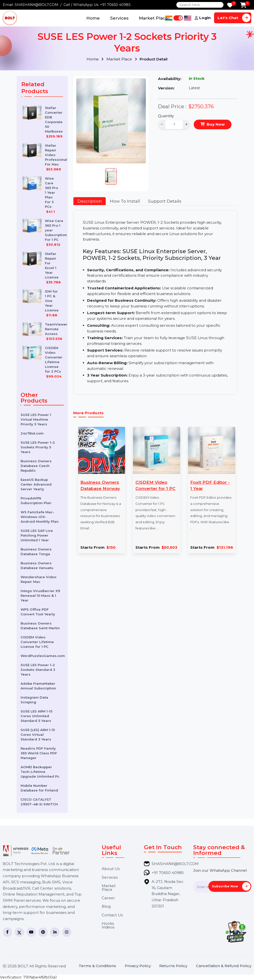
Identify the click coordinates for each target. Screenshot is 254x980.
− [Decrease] (162, 124)
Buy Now (216, 124)
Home (93, 18)
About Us (111, 869)
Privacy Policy (138, 966)
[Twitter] (19, 932)
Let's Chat (234, 18)
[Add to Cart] (243, 6)
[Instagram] (67, 932)
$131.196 (225, 547)
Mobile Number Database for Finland (39, 788)
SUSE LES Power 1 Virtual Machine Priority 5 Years (36, 419)
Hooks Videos (108, 925)
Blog (106, 906)
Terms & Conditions (97, 966)
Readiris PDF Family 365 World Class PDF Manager (39, 753)
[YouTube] (31, 932)
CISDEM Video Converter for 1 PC (155, 485)
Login (205, 18)
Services (119, 18)
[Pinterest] (43, 932)
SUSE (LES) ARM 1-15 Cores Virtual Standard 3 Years (38, 735)
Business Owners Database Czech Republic (36, 466)
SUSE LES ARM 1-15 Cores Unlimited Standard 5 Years (36, 716)
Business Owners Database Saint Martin (40, 626)
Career (108, 898)
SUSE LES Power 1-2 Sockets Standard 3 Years (38, 670)
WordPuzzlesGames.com (42, 656)
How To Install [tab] (125, 201)
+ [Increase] (186, 124)
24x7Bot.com (32, 433)
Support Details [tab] (165, 201)
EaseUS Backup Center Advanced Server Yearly (36, 484)
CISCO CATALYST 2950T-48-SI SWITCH (39, 802)
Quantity (166, 116)
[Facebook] (7, 932)
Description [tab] (90, 201)
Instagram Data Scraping (34, 700)
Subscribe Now (231, 886)
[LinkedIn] (55, 932)
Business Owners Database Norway (100, 485)
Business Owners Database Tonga (36, 552)
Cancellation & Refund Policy (224, 966)
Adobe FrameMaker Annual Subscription (38, 686)
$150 (111, 547)
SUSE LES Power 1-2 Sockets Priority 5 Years (38, 447)
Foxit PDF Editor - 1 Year (210, 485)
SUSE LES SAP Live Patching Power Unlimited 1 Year (37, 535)
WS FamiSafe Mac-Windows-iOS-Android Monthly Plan (40, 517)
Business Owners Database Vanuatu (37, 565)
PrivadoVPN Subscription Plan (36, 501)
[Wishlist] (230, 6)
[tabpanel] (155, 302)
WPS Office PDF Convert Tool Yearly (38, 612)
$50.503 (169, 547)
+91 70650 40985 (115, 5)
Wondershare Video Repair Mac (38, 579)
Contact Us (112, 915)
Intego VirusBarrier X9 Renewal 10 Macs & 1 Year (40, 596)
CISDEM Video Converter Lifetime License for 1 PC (37, 642)
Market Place (153, 18)
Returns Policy (173, 966)
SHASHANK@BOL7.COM (36, 5)
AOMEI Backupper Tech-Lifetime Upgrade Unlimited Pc (40, 772)
